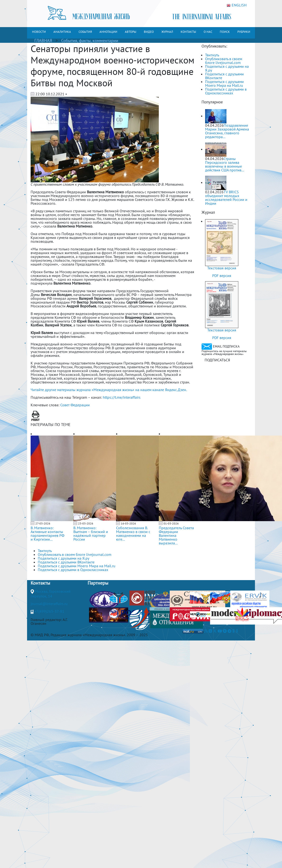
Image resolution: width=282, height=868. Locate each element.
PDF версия (222, 276)
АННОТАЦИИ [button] (108, 32)
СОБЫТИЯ (85, 32)
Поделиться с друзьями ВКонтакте (224, 76)
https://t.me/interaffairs (122, 397)
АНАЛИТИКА (62, 32)
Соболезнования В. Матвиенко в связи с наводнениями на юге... (133, 533)
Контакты (40, 583)
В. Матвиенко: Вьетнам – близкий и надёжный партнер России (91, 533)
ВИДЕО (149, 32)
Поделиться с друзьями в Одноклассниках (226, 91)
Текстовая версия (222, 268)
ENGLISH (237, 5)
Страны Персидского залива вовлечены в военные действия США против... (225, 164)
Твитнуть (212, 55)
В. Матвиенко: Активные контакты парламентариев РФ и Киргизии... (47, 533)
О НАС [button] (208, 32)
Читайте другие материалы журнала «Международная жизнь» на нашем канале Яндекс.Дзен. (109, 390)
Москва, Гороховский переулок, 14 (51, 594)
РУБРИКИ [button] (244, 32)
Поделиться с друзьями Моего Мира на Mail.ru (224, 83)
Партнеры (98, 583)
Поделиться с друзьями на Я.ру (227, 68)
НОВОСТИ (39, 32)
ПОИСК (225, 32)
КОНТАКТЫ (188, 32)
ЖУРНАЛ (167, 32)
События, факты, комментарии (90, 41)
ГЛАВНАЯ (43, 41)
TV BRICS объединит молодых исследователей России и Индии (226, 198)
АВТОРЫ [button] (131, 32)
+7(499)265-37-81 (49, 611)
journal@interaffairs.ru (49, 604)
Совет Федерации (75, 405)
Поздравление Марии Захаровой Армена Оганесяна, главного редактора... (227, 131)
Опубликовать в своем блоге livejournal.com (224, 61)
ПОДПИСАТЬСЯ (217, 360)
